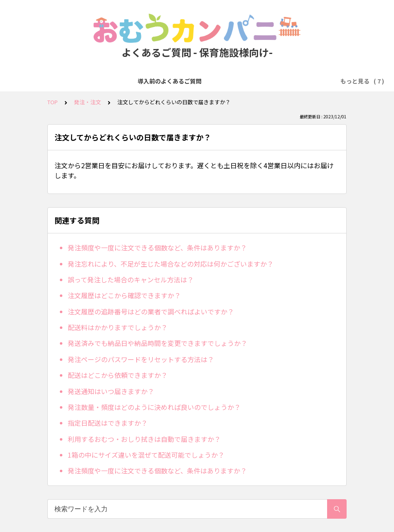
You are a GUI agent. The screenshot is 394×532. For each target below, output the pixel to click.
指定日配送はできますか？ (108, 423)
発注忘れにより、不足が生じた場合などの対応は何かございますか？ (171, 264)
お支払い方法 (219, 81)
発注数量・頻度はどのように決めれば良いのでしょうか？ (154, 407)
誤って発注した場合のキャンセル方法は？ (131, 279)
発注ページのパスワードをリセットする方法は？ (141, 359)
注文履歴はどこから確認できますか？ (124, 295)
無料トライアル (129, 81)
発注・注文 (175, 81)
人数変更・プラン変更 (277, 81)
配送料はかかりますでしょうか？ (118, 327)
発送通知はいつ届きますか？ (111, 391)
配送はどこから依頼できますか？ (118, 375)
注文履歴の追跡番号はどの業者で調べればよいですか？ (151, 311)
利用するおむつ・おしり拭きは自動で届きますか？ (144, 439)
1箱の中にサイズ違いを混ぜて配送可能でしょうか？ (146, 455)
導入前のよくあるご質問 (65, 81)
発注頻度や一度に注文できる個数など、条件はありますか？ (157, 248)
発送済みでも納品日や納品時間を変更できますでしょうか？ (158, 343)
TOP (53, 102)
